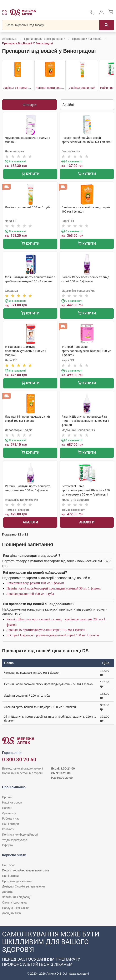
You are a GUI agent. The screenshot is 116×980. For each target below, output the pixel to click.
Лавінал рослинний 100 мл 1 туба (30, 594)
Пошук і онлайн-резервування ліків (26, 870)
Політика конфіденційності (20, 835)
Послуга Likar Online (16, 908)
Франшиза (9, 813)
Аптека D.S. (10, 39)
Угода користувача (15, 840)
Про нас (7, 797)
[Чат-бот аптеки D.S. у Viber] (58, 953)
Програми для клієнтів (17, 881)
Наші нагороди (12, 802)
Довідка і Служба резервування (23, 886)
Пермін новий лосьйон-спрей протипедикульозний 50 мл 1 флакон (54, 588)
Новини (7, 808)
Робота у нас (11, 819)
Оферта (7, 845)
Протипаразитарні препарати (45, 39)
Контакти (8, 829)
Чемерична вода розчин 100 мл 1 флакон (35, 583)
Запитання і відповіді (16, 897)
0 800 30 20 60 (19, 760)
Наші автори (11, 824)
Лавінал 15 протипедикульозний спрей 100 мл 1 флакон (46, 630)
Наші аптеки (10, 876)
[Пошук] (107, 25)
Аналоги (30, 522)
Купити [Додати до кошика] (30, 174)
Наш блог (9, 865)
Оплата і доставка (14, 902)
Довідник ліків (11, 913)
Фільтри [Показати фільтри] (29, 105)
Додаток (8, 892)
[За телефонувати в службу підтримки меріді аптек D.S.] (92, 14)
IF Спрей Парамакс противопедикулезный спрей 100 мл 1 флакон (53, 635)
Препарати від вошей (87, 39)
